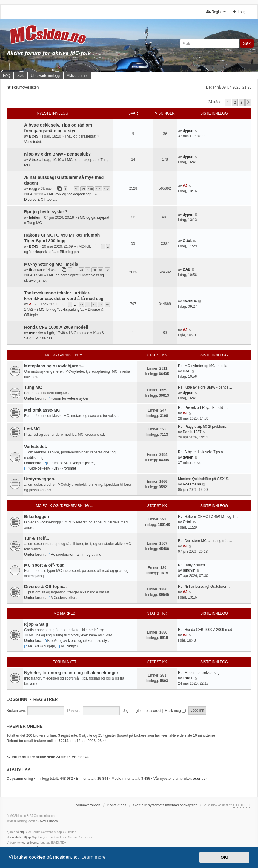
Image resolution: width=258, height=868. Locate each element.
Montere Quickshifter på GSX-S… (205, 479)
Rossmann (192, 484)
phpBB (24, 832)
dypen (188, 131)
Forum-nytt (64, 662)
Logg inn (17, 699)
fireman (35, 270)
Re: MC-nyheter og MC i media (203, 366)
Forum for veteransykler (68, 398)
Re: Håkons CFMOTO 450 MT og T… (208, 517)
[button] (248, 102)
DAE (186, 269)
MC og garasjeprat (82, 136)
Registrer (46, 699)
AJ (185, 186)
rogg (33, 189)
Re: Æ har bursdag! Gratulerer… (204, 587)
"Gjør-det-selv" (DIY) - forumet (50, 468)
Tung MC (34, 223)
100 (90, 189)
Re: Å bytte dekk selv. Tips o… (202, 452)
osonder (36, 333)
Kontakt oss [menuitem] (117, 805)
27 (94, 304)
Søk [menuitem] (20, 76)
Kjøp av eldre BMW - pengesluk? (57, 154)
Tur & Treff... (37, 538)
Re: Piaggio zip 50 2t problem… (203, 427)
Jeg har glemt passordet (142, 711)
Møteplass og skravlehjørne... (54, 366)
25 (81, 304)
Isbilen (35, 217)
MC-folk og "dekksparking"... (72, 194)
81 (101, 270)
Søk (247, 43)
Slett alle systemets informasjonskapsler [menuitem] (165, 805)
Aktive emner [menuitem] (77, 76)
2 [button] (235, 102)
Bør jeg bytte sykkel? (46, 212)
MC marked (80, 333)
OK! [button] (224, 857)
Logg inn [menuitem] (242, 12)
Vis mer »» (80, 757)
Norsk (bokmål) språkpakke (25, 837)
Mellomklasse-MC (42, 410)
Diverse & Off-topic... (41, 200)
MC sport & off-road (44, 565)
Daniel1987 (192, 432)
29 (107, 304)
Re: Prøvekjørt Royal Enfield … (203, 408)
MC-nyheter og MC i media (51, 264)
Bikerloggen (69, 252)
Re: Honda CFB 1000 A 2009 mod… (207, 630)
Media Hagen (49, 821)
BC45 (34, 136)
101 (98, 189)
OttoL (188, 241)
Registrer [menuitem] (216, 12)
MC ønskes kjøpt (40, 646)
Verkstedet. (33, 142)
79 (88, 270)
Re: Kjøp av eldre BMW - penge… (205, 387)
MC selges (44, 338)
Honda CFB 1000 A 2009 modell (56, 327)
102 (106, 189)
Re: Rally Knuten (191, 565)
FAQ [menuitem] (7, 76)
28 (101, 304)
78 (81, 270)
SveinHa (190, 301)
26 (88, 304)
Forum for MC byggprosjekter (69, 463)
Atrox (34, 160)
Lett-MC (32, 429)
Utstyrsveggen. (40, 479)
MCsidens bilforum (64, 598)
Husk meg (175, 711)
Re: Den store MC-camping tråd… (205, 541)
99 (83, 189)
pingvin (189, 570)
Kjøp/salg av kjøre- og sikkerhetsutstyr (76, 641)
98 (77, 189)
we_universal (30, 843)
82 (107, 270)
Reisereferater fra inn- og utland (74, 555)
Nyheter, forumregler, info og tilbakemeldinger (71, 673)
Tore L (188, 678)
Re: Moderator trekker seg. (199, 673)
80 (94, 270)
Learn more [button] (93, 857)
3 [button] (241, 102)
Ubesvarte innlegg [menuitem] (45, 76)
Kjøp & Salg (36, 624)
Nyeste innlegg (52, 113)
